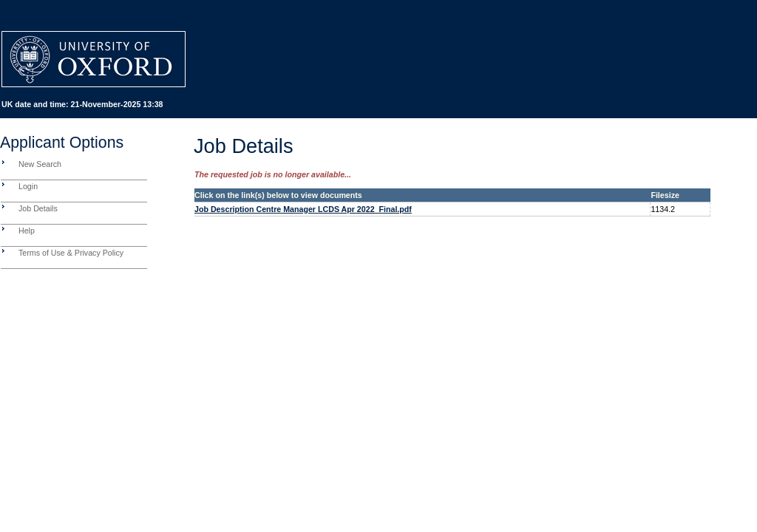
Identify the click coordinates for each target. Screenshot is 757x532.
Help (27, 231)
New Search (40, 164)
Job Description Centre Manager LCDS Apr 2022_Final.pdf (303, 209)
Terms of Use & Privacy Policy (71, 253)
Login (28, 186)
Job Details (38, 208)
